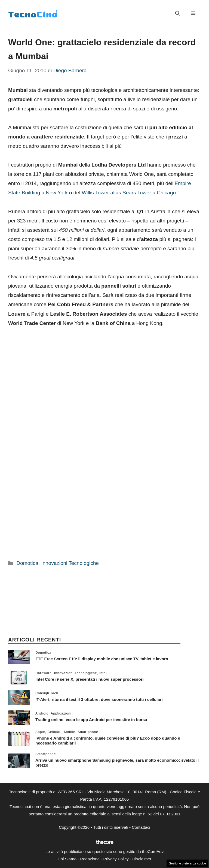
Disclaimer (142, 859)
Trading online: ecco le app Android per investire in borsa (91, 720)
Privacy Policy (116, 859)
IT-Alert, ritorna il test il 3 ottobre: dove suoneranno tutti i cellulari (99, 699)
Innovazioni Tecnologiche (70, 563)
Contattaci (141, 827)
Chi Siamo (67, 859)
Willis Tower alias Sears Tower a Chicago (129, 193)
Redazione (90, 859)
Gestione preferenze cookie (187, 863)
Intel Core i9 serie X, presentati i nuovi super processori (90, 679)
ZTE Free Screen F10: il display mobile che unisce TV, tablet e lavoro (102, 659)
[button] (178, 14)
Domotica (27, 563)
